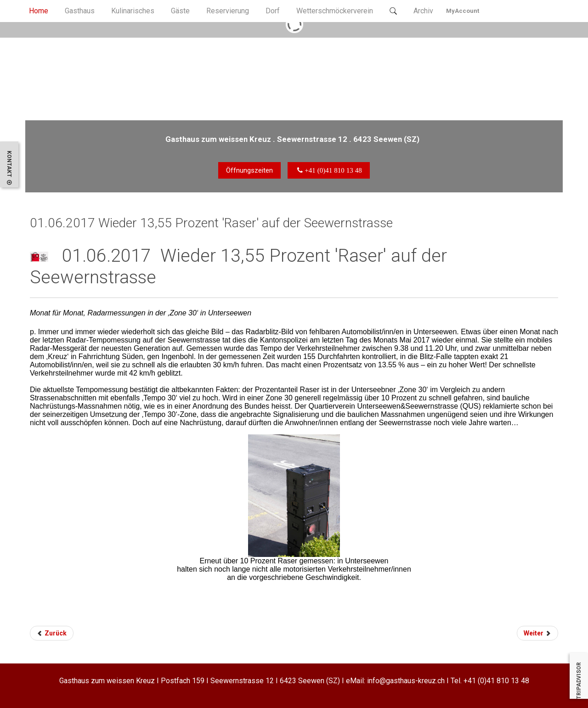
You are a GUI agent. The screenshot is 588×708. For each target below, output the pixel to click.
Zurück (52, 633)
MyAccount (463, 11)
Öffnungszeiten (249, 170)
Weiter (537, 633)
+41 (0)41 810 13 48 (496, 681)
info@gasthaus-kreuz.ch (406, 681)
